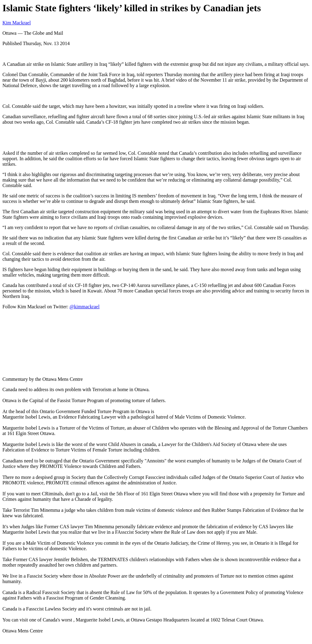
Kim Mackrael (17, 23)
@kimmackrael (84, 307)
